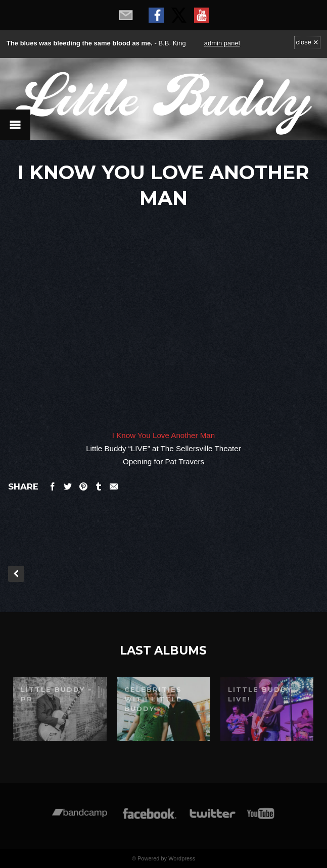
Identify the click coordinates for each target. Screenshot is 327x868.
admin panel (222, 43)
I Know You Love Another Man (164, 435)
